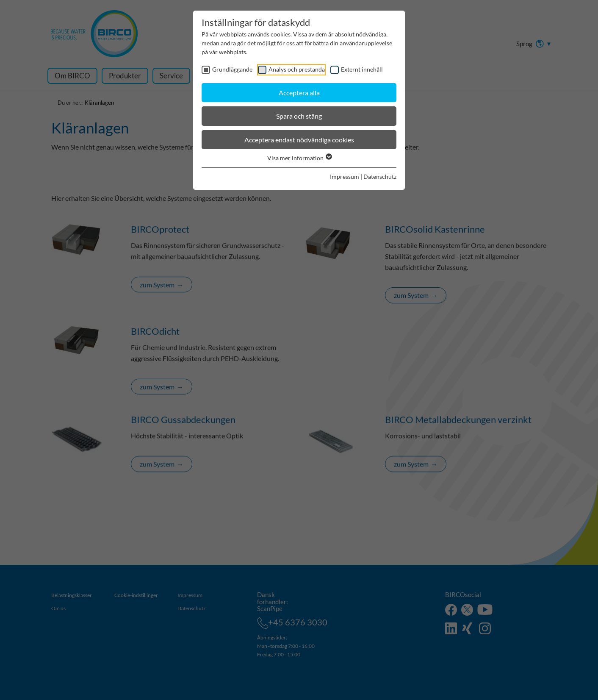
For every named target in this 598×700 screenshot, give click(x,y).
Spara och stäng (299, 116)
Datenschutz (380, 176)
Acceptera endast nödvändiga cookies (299, 140)
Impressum (345, 176)
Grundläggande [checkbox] (232, 69)
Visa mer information (299, 158)
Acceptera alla (299, 93)
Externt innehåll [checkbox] (362, 69)
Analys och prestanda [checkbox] (297, 69)
